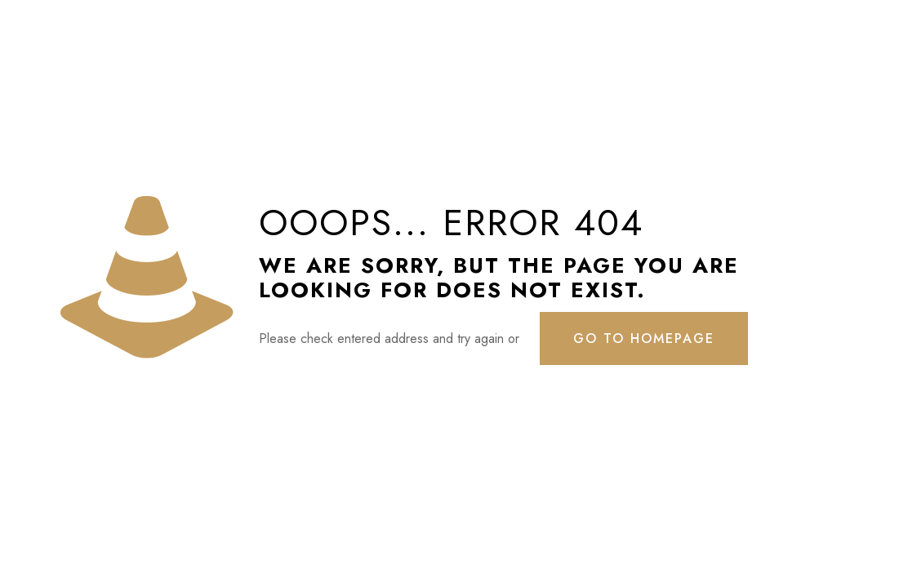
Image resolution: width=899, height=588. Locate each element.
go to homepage (644, 339)
